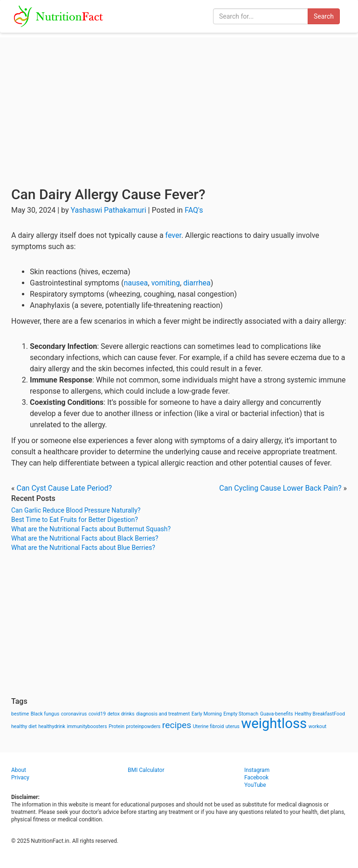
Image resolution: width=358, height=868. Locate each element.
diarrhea (197, 283)
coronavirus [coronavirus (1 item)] (74, 714)
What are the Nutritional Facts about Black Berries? (85, 538)
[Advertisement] (179, 103)
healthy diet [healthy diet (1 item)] (24, 726)
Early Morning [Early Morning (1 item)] (207, 714)
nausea (136, 283)
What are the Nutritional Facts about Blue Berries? (83, 548)
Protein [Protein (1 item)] (117, 726)
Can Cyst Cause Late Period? (64, 488)
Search (324, 16)
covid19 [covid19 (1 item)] (97, 714)
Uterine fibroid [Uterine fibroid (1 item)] (209, 726)
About (19, 770)
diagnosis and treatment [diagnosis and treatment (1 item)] (163, 714)
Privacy (20, 778)
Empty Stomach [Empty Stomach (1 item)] (241, 714)
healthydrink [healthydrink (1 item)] (52, 726)
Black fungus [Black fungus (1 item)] (45, 714)
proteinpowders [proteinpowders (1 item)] (143, 726)
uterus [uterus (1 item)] (233, 726)
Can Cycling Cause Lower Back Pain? (280, 488)
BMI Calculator (146, 770)
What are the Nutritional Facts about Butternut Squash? (91, 529)
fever (173, 235)
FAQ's (194, 210)
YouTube (255, 785)
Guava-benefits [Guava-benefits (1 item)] (277, 714)
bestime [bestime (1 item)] (20, 714)
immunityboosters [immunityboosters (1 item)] (87, 726)
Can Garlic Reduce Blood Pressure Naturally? (76, 510)
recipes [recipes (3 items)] (177, 725)
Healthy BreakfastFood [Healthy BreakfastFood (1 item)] (320, 714)
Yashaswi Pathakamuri (108, 210)
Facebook (256, 778)
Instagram (257, 770)
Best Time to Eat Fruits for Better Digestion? (75, 520)
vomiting (165, 283)
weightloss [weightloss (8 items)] (274, 723)
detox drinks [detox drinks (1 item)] (121, 714)
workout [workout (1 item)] (318, 726)
